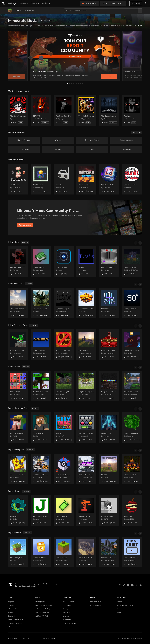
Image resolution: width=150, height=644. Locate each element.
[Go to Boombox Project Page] (64, 179)
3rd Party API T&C (42, 616)
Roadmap (66, 616)
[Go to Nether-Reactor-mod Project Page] (132, 262)
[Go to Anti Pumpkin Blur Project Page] (64, 345)
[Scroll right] (140, 243)
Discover (18, 10)
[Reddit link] (141, 585)
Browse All (29, 10)
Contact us (94, 609)
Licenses (37, 638)
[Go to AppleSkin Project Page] (132, 511)
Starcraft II (12, 616)
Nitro (119, 613)
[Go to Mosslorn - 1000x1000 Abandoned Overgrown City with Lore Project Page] (109, 552)
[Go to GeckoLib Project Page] (18, 511)
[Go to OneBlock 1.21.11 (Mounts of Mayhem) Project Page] (64, 552)
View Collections (25, 225)
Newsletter (66, 613)
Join (109, 76)
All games (11, 602)
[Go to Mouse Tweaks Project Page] (109, 511)
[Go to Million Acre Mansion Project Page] (132, 386)
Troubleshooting (95, 605)
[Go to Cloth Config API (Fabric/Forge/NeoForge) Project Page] (64, 511)
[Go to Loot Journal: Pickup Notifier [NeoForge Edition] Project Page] (109, 179)
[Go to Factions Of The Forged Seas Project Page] (109, 303)
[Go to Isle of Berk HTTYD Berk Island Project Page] (86, 552)
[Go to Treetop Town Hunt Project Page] (41, 386)
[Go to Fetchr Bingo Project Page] (18, 386)
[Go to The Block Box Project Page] (41, 179)
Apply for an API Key (42, 613)
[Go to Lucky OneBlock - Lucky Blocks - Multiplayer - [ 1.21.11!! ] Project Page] (41, 552)
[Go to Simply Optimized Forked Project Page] (132, 303)
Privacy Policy (26, 638)
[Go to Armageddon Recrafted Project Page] (18, 345)
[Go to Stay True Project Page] (64, 428)
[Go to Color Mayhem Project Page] (86, 345)
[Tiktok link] (124, 585)
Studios (46, 3)
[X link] (136, 585)
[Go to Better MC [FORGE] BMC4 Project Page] (86, 469)
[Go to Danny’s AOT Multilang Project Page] (109, 345)
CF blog (65, 609)
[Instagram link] (120, 585)
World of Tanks (13, 627)
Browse (24, 3)
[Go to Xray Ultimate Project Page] (109, 428)
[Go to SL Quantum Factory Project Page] (86, 303)
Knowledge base (95, 602)
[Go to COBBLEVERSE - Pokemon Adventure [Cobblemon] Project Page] (64, 469)
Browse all (137, 132)
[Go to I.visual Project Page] (86, 262)
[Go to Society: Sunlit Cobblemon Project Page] (132, 179)
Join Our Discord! (69, 602)
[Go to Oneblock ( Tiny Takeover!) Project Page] (18, 552)
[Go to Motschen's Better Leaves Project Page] (132, 428)
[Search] (140, 11)
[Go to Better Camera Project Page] (64, 262)
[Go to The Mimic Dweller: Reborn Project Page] (86, 110)
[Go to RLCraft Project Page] (109, 469)
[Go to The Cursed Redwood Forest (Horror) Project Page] (109, 110)
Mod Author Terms (49, 638)
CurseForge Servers (69, 623)
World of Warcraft (14, 609)
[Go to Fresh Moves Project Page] (41, 428)
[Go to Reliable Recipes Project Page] (41, 262)
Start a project (40, 602)
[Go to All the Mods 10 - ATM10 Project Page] (18, 469)
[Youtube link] (128, 585)
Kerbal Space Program (15, 620)
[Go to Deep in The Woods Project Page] (109, 386)
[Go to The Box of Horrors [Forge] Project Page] (18, 110)
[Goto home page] (10, 3)
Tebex (119, 609)
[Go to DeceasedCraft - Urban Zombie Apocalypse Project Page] (41, 469)
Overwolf (120, 602)
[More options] (146, 3)
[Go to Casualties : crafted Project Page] (132, 345)
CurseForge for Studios (125, 605)
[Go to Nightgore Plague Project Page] (64, 303)
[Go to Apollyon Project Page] (132, 110)
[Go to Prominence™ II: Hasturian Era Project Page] (132, 469)
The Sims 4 (12, 613)
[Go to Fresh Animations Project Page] (18, 428)
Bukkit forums (67, 620)
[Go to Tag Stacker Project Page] (18, 179)
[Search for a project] (101, 11)
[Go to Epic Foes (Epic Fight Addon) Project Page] (109, 262)
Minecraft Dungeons (15, 623)
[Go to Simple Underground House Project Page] (86, 386)
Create (35, 3)
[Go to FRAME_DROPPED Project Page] (18, 262)
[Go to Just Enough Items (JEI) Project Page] (41, 511)
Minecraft (11, 605)
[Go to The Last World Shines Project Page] (18, 303)
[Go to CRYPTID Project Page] (41, 110)
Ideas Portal (67, 605)
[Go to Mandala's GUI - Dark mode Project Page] (86, 428)
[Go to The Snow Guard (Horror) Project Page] (64, 110)
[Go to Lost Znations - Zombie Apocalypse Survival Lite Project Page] (41, 303)
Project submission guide (44, 605)
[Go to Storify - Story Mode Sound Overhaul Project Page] (41, 345)
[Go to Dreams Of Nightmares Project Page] (64, 386)
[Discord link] (132, 585)
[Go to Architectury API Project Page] (86, 511)
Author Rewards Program (44, 609)
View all (25, 242)
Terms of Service (13, 638)
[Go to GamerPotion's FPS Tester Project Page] (132, 552)
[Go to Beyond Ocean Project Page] (86, 179)
